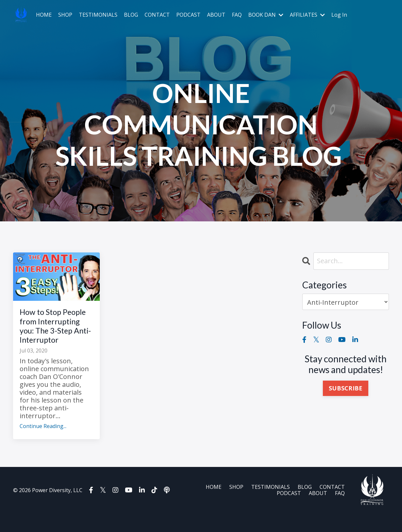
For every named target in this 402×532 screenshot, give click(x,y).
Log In (339, 15)
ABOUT (216, 15)
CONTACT (157, 15)
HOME (44, 15)
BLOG (131, 15)
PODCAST (188, 15)
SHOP (65, 15)
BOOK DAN (266, 15)
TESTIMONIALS (98, 15)
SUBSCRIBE (346, 388)
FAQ (237, 15)
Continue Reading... (43, 445)
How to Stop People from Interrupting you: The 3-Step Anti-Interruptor (54, 335)
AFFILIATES (307, 15)
